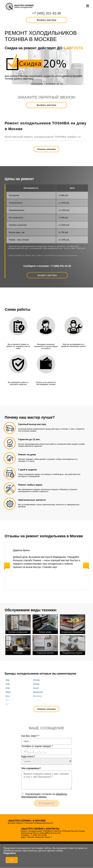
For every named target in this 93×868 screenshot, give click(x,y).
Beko (8, 695)
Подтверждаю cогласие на (44, 794)
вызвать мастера (47, 275)
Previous (7, 565)
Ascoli (36, 687)
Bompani (37, 699)
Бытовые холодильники (18, 624)
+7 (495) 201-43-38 (47, 13)
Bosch (8, 703)
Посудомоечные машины (72, 644)
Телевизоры (18, 644)
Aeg (7, 679)
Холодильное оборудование (72, 624)
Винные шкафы (45, 624)
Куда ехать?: (28, 755)
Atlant (8, 691)
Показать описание (47, 149)
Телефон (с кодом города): (37, 745)
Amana (36, 679)
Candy (36, 703)
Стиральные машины (45, 644)
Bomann (9, 699)
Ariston (36, 683)
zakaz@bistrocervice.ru (50, 832)
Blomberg (38, 695)
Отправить (46, 802)
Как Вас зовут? (31, 735)
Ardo (8, 683)
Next (86, 565)
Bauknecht (38, 691)
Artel (8, 687)
